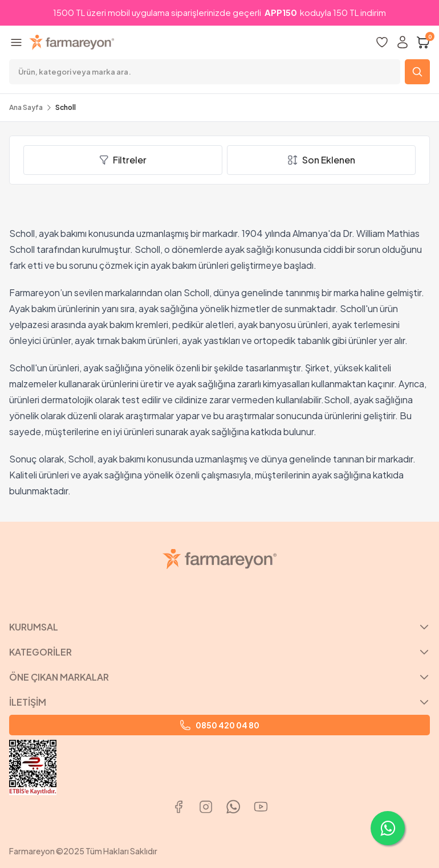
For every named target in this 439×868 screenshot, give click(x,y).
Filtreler (123, 160)
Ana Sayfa (26, 107)
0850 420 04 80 (219, 725)
